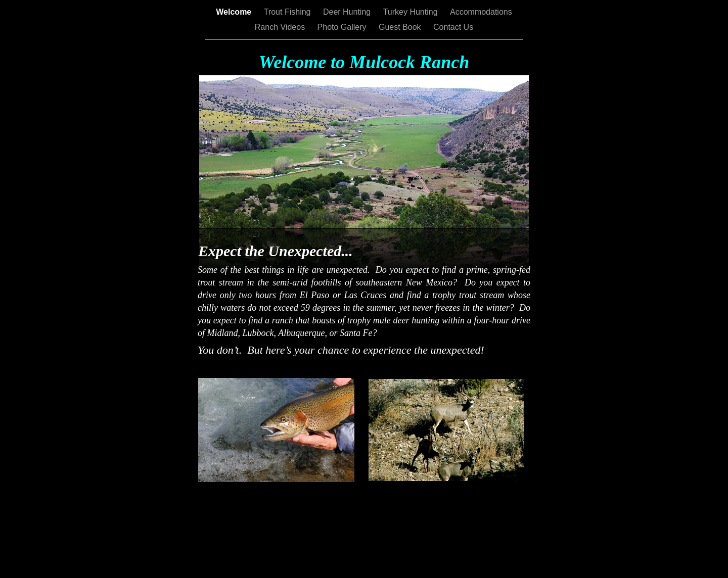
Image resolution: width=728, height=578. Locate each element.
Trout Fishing (288, 12)
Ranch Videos (281, 27)
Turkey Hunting (412, 12)
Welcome (235, 12)
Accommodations (481, 12)
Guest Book (401, 27)
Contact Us (453, 27)
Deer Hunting (348, 12)
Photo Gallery (343, 27)
